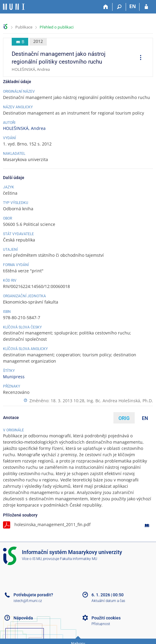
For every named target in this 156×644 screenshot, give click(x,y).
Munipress (14, 377)
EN (145, 418)
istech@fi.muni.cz (28, 601)
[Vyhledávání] (119, 7)
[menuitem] (139, 58)
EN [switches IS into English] (133, 6)
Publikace (24, 27)
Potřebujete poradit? (33, 595)
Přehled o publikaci (57, 27)
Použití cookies (106, 618)
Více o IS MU (32, 559)
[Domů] (106, 7)
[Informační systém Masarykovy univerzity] (14, 7)
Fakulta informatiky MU (79, 559)
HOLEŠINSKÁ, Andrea (24, 128)
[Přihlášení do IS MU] (146, 7)
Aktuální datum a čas (108, 601)
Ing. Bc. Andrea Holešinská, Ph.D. (120, 401)
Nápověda (23, 618)
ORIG (124, 418)
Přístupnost (101, 624)
